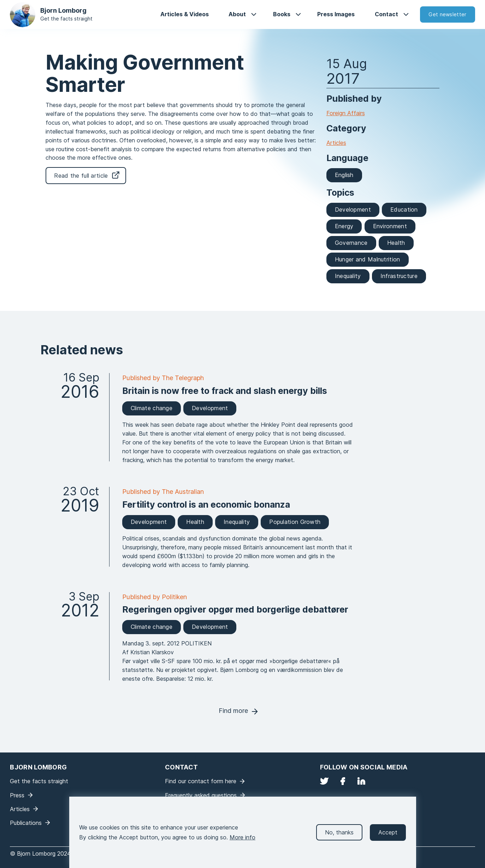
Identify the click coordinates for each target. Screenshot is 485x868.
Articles (336, 143)
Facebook (343, 781)
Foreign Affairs (346, 113)
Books (282, 14)
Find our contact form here (201, 781)
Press (17, 795)
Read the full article (81, 176)
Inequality (348, 276)
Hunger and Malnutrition (368, 259)
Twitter (324, 781)
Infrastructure (399, 276)
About (237, 14)
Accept (388, 838)
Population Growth (295, 522)
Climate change (152, 408)
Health (396, 243)
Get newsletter (447, 14)
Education (404, 209)
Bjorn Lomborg (63, 10)
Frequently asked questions (201, 795)
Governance (351, 243)
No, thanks (339, 838)
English (344, 175)
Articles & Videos (185, 14)
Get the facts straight (66, 19)
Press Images (336, 14)
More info (243, 843)
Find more (233, 711)
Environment (390, 226)
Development (353, 209)
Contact (386, 14)
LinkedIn (361, 781)
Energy (344, 226)
